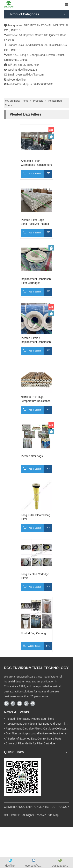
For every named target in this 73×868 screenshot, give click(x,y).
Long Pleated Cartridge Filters (35, 576)
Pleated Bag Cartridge (34, 633)
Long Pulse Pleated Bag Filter (36, 517)
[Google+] (13, 703)
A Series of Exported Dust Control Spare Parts (33, 739)
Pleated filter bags (32, 456)
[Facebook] (6, 703)
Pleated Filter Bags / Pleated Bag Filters (30, 719)
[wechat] (22, 777)
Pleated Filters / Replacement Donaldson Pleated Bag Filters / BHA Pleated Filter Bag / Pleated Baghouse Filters (36, 340)
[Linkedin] (20, 703)
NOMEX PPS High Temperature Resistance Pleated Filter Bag (36, 399)
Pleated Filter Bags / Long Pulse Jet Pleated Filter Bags (35, 222)
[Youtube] (33, 703)
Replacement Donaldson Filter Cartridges (36, 281)
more (45, 696)
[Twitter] (26, 703)
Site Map (53, 815)
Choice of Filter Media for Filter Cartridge (30, 743)
